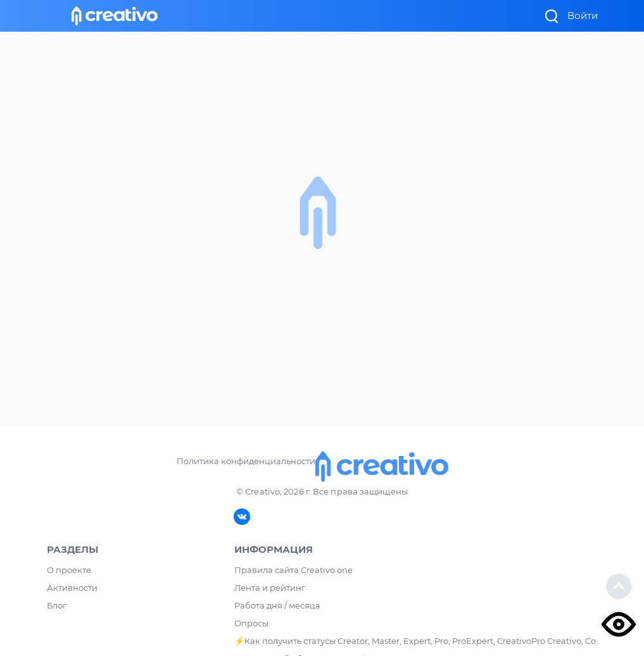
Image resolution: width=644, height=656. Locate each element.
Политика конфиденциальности (246, 461)
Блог (57, 605)
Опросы (251, 623)
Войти (583, 16)
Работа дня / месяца (277, 605)
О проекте (69, 570)
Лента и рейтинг (270, 588)
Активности (72, 588)
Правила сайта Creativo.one (294, 570)
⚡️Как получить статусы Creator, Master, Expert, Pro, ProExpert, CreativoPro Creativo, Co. (416, 641)
